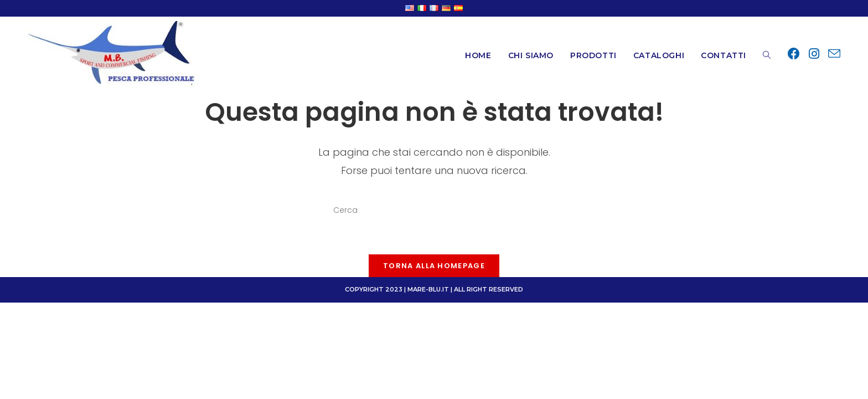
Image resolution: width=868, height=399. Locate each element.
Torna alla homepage (434, 266)
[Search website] (767, 55)
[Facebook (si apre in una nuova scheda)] (794, 54)
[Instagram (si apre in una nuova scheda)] (814, 54)
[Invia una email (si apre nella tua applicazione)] (834, 54)
